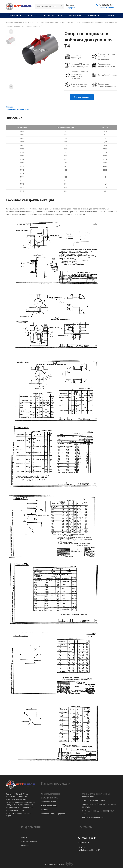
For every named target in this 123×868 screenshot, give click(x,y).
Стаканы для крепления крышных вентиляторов (96, 795)
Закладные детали (49, 802)
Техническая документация (17, 109)
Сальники (45, 810)
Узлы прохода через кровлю (94, 800)
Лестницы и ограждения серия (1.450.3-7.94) (99, 812)
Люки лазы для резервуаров (53, 814)
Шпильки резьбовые (50, 806)
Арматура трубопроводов (93, 817)
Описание (10, 107)
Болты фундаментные (50, 798)
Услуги (24, 838)
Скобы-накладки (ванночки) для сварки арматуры (99, 806)
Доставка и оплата (29, 841)
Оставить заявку (82, 97)
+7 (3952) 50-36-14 (87, 838)
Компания (25, 845)
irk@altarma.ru (84, 842)
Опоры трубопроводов (51, 794)
